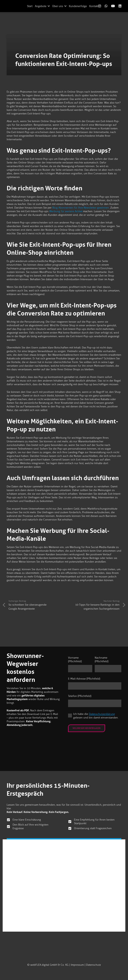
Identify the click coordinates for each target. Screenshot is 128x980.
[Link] (100, 6)
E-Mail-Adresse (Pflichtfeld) (84, 679)
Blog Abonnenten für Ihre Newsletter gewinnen (81, 208)
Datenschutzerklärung (102, 714)
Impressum (77, 965)
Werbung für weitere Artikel (66, 211)
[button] (49, 6)
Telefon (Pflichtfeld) (80, 696)
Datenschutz (93, 965)
